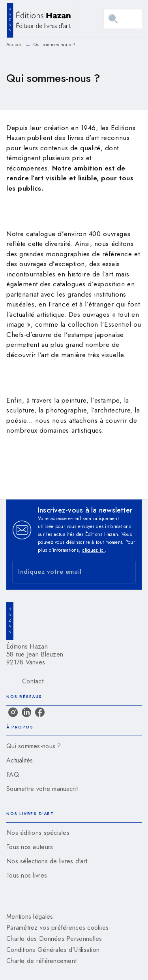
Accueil (14, 45)
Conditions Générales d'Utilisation (53, 950)
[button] (74, 746)
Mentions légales (30, 917)
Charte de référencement (41, 961)
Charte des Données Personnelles (54, 939)
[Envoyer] (126, 572)
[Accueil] (39, 19)
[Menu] (123, 19)
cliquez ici (93, 550)
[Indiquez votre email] (64, 572)
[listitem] (13, 712)
